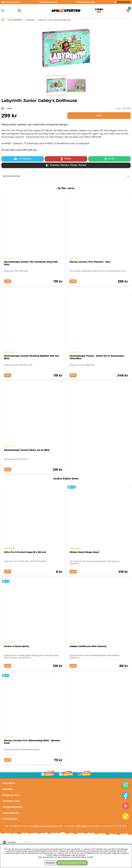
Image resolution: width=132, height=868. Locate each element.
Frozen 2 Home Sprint (16, 646)
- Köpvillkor (8, 783)
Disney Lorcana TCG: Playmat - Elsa (90, 262)
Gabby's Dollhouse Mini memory (88, 646)
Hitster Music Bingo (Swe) (84, 552)
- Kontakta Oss (11, 801)
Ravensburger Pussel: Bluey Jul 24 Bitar (27, 450)
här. (35, 150)
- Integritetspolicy (12, 807)
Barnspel (30, 20)
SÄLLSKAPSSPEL (16, 20)
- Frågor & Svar (10, 795)
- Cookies (7, 789)
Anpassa (50, 863)
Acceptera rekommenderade (72, 863)
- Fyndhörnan (9, 819)
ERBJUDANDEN (123, 2)
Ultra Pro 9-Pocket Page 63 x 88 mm (25, 552)
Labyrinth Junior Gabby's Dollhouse (54, 20)
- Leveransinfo (10, 813)
